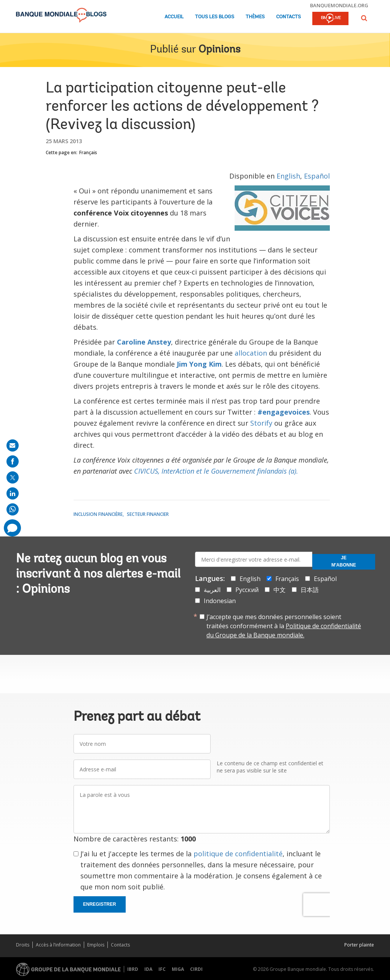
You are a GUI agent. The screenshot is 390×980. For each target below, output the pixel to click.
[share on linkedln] (13, 493)
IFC (162, 969)
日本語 (310, 590)
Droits (23, 945)
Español (317, 176)
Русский (247, 590)
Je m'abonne (344, 561)
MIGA (178, 969)
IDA (148, 969)
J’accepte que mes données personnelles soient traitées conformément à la (284, 626)
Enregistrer (100, 904)
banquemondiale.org (339, 5)
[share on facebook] (13, 461)
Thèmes (255, 17)
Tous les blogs (215, 17)
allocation (251, 353)
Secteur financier (148, 514)
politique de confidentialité (238, 854)
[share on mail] (13, 445)
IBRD (133, 969)
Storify (261, 423)
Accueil (174, 17)
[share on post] (13, 477)
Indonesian (220, 601)
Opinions (219, 50)
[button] (364, 18)
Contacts (289, 17)
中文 (280, 590)
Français (88, 152)
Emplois (96, 945)
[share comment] (12, 528)
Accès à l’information (58, 945)
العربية (212, 590)
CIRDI (196, 969)
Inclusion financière (98, 514)
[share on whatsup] (13, 509)
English (288, 176)
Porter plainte (359, 945)
